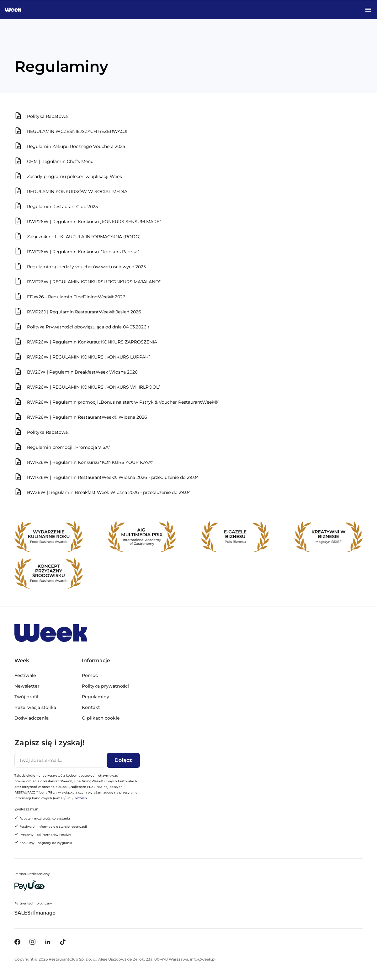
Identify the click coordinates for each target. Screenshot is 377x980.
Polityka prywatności (105, 686)
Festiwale (25, 675)
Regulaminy (96, 697)
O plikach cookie (101, 718)
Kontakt (91, 707)
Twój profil (26, 697)
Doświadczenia (32, 718)
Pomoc (90, 675)
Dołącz (123, 760)
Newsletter (27, 686)
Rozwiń (81, 798)
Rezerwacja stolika (35, 707)
